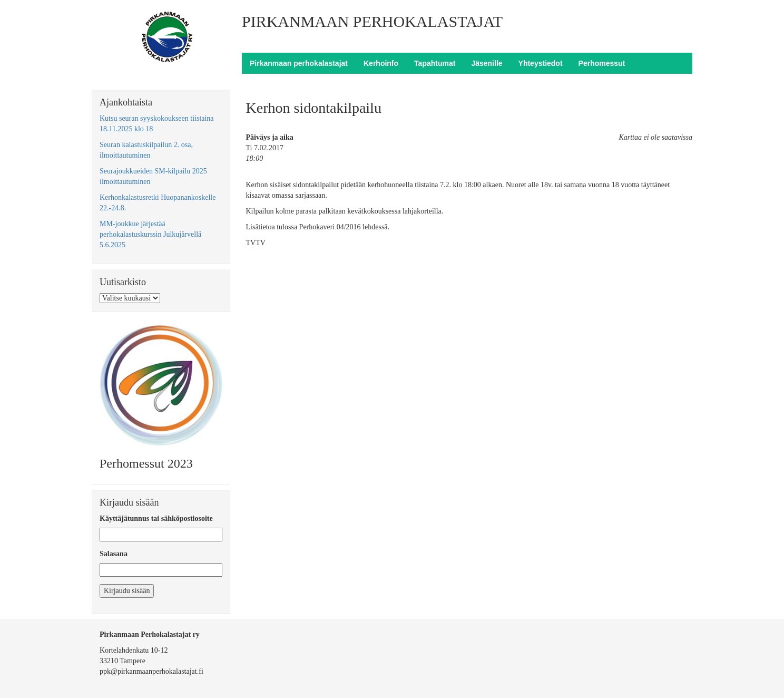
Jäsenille (487, 63)
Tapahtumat (435, 63)
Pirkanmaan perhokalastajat (299, 63)
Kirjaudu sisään (127, 591)
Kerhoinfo (381, 63)
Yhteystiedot (541, 63)
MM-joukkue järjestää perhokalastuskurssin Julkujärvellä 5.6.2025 (150, 234)
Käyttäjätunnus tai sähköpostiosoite (156, 518)
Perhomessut (602, 63)
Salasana (114, 554)
